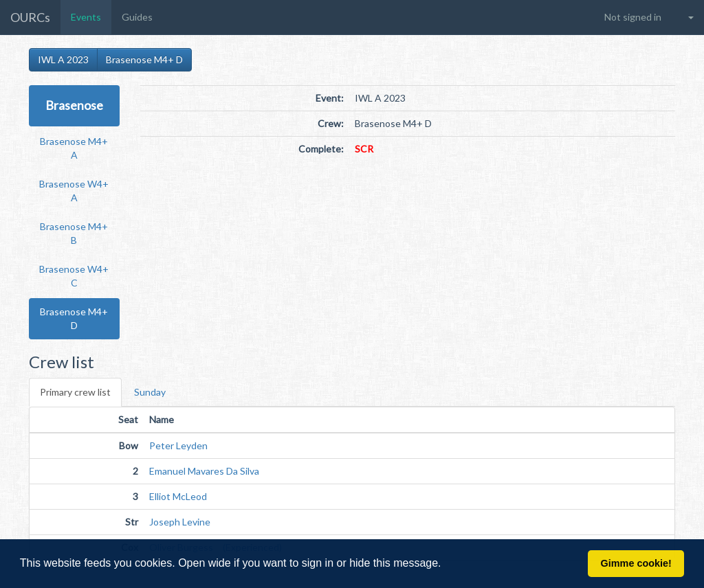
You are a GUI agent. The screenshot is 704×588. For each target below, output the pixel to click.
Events (86, 17)
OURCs (30, 17)
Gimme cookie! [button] (636, 563)
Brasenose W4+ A (74, 191)
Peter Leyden (178, 445)
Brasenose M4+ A (74, 148)
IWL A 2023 (63, 59)
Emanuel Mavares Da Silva (204, 471)
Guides (137, 17)
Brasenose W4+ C (74, 276)
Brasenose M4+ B (74, 233)
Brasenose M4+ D (144, 59)
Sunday (150, 392)
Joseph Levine (180, 522)
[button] (446, 565)
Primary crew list (75, 392)
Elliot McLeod (178, 496)
